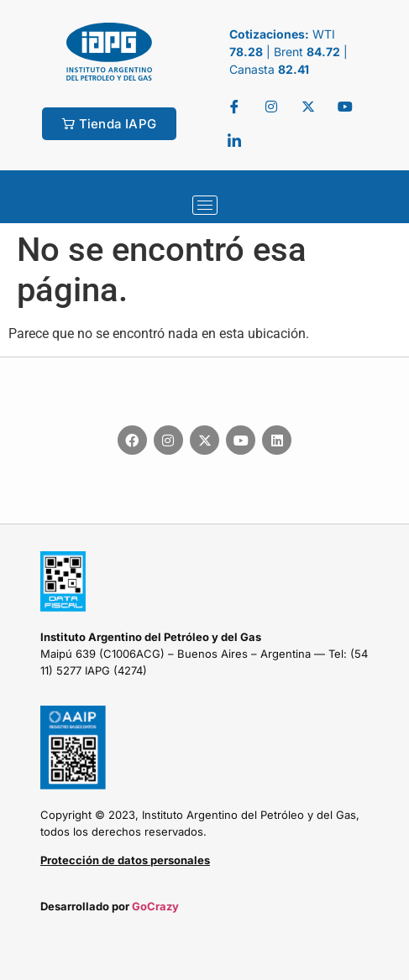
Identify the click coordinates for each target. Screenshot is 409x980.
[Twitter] (271, 107)
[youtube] (345, 107)
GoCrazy (155, 906)
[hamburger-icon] (205, 205)
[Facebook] (234, 107)
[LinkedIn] (234, 140)
